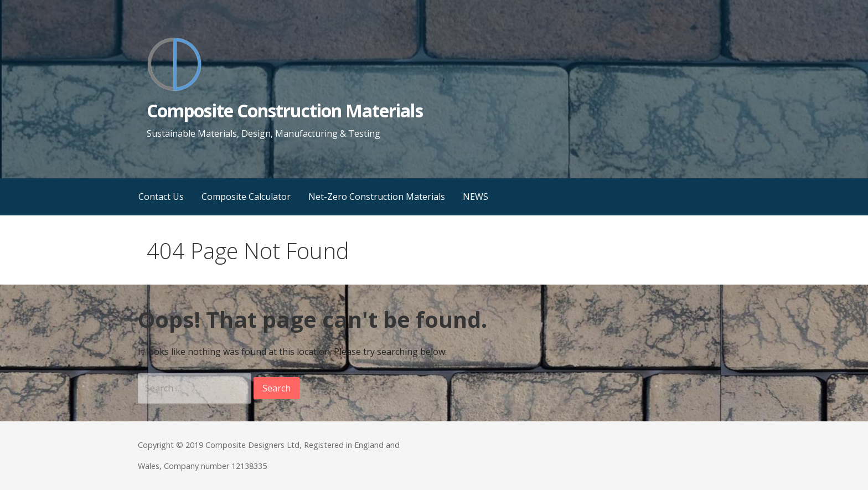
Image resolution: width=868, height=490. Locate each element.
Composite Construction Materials (285, 110)
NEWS (476, 197)
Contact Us (161, 197)
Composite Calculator (246, 197)
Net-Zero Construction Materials (377, 197)
